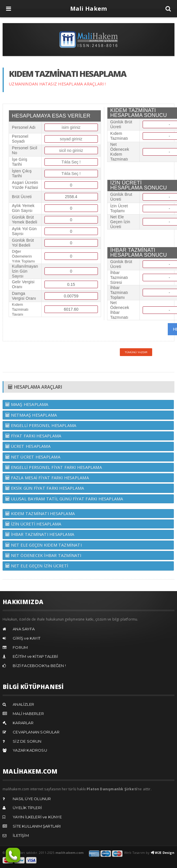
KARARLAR (23, 723)
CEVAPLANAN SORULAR (36, 732)
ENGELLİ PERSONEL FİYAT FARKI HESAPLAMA (54, 467)
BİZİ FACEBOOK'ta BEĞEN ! (39, 666)
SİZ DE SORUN (27, 741)
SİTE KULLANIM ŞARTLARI (37, 826)
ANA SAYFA (24, 629)
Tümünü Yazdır (136, 352)
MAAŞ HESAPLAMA (27, 404)
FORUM (20, 647)
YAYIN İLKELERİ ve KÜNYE (37, 817)
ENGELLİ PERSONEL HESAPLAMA (41, 425)
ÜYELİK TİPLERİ (27, 808)
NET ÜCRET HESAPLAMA (33, 457)
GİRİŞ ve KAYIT (27, 638)
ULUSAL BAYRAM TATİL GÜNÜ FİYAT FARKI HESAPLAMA (64, 499)
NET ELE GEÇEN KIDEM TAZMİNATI (44, 545)
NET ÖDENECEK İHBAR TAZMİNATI (43, 555)
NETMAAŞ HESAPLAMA (31, 415)
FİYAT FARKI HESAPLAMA (33, 436)
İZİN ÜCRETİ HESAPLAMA (33, 524)
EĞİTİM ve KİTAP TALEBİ (35, 656)
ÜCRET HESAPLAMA (28, 446)
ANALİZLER (23, 704)
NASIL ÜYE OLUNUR (32, 799)
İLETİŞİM (21, 835)
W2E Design (163, 853)
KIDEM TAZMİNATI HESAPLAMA (40, 514)
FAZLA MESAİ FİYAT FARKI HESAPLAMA (47, 478)
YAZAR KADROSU (30, 750)
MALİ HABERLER (28, 714)
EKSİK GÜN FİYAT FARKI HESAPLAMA (45, 488)
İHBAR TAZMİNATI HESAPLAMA (40, 534)
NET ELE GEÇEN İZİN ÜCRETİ (37, 566)
